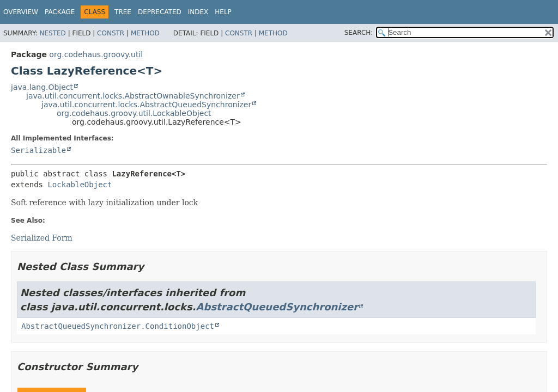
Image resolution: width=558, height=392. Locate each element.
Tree (123, 12)
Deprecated (160, 12)
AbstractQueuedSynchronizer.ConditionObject (118, 326)
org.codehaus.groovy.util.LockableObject (134, 113)
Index (198, 12)
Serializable (38, 150)
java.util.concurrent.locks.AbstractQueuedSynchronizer (146, 105)
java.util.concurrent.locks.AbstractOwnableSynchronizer (133, 96)
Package (60, 12)
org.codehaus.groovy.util (96, 54)
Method (145, 33)
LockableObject (80, 185)
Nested (52, 33)
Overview (21, 12)
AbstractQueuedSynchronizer (277, 307)
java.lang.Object (42, 87)
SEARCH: (359, 33)
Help (223, 12)
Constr (111, 33)
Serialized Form (42, 238)
